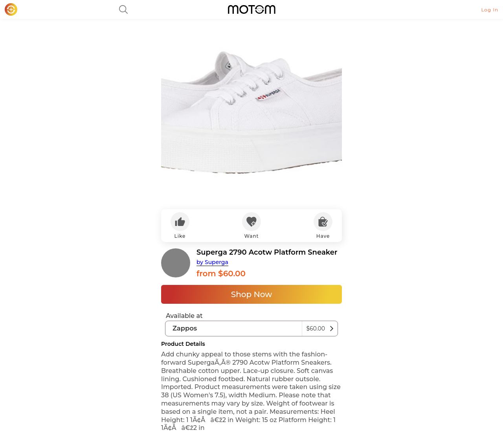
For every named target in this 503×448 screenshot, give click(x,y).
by (212, 262)
